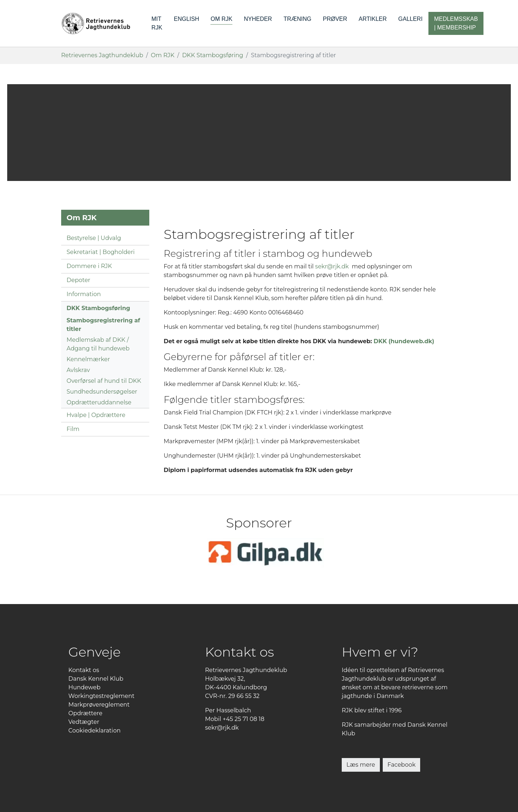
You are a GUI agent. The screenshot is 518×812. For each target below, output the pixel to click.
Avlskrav (78, 370)
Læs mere (361, 765)
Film (73, 429)
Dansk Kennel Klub (96, 679)
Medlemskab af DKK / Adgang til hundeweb (98, 344)
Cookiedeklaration (94, 731)
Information (84, 294)
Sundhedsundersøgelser (102, 392)
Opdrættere (85, 713)
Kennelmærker (88, 359)
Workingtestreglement (101, 696)
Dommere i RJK (89, 266)
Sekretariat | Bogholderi (101, 252)
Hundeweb (84, 687)
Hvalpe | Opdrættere (96, 415)
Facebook (401, 765)
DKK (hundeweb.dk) (404, 341)
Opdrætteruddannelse (99, 402)
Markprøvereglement (99, 705)
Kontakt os (84, 670)
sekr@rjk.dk (332, 266)
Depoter (78, 280)
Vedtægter (84, 722)
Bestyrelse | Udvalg (94, 238)
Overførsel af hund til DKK (104, 381)
